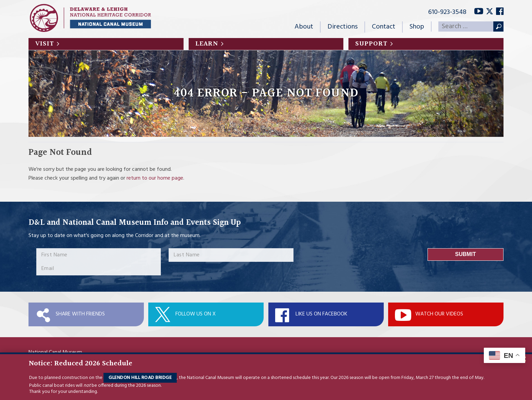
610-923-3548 (447, 12)
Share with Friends (80, 314)
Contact (384, 27)
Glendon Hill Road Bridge (140, 378)
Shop (417, 27)
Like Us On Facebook (321, 314)
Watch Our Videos (439, 314)
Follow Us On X (196, 314)
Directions (343, 27)
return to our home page (155, 178)
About (304, 27)
